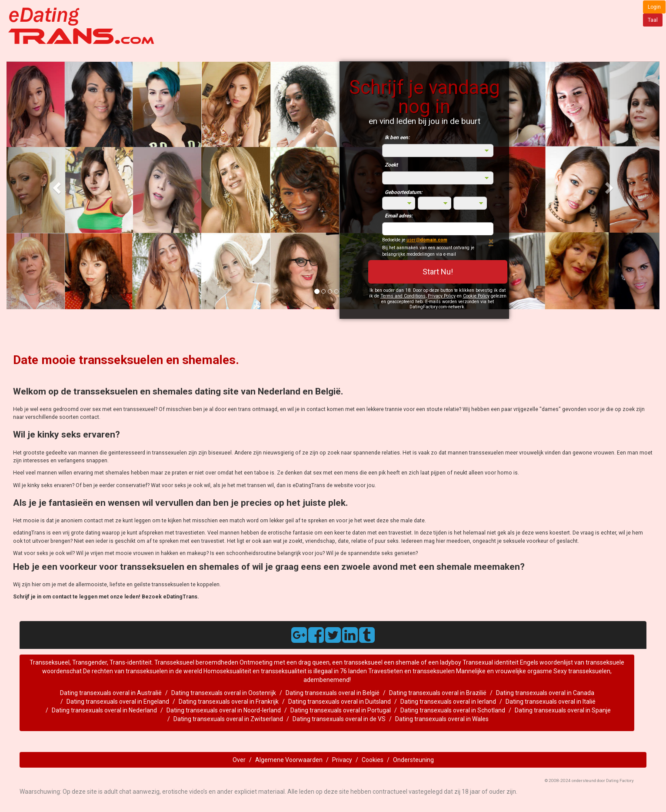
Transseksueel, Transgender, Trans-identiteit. (92, 662)
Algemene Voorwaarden (289, 760)
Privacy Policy (442, 296)
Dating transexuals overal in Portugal (341, 710)
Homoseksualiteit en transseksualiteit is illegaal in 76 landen (285, 671)
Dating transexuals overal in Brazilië (438, 693)
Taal (653, 20)
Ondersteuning (413, 760)
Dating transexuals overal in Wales (442, 719)
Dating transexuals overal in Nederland (104, 710)
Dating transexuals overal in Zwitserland (228, 719)
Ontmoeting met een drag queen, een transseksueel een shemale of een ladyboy (350, 662)
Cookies (373, 760)
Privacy (342, 760)
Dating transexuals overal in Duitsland (340, 702)
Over (239, 760)
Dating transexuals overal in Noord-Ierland (224, 710)
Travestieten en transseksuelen (412, 671)
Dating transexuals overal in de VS (339, 719)
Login (654, 7)
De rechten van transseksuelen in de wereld (143, 671)
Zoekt (391, 165)
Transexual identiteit (491, 662)
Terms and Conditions (403, 296)
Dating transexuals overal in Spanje (563, 710)
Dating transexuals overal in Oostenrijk (224, 693)
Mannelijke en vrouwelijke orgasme (504, 671)
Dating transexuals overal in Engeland (118, 702)
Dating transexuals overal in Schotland (453, 710)
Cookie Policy (476, 296)
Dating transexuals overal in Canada (545, 693)
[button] (55, 185)
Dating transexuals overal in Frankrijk (229, 702)
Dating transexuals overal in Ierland (448, 702)
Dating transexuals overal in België (333, 693)
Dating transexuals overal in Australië (111, 693)
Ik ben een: (397, 137)
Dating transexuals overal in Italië (551, 702)
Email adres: (399, 216)
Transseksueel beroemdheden (197, 662)
